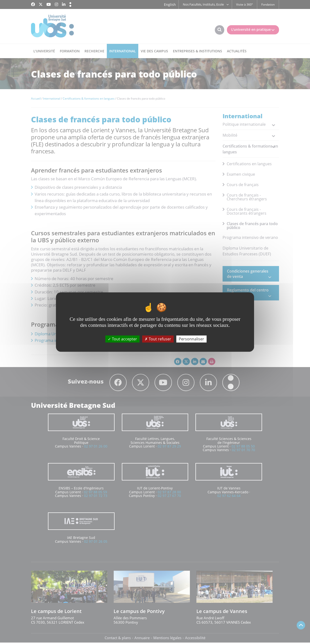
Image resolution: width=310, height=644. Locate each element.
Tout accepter (122, 339)
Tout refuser (158, 339)
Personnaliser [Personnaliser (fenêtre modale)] (191, 339)
